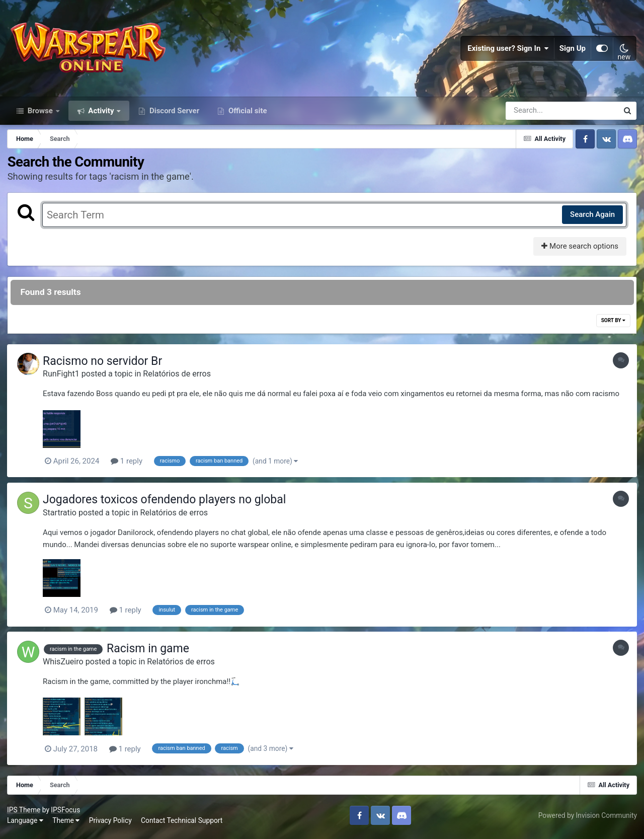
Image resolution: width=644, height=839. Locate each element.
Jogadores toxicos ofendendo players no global (167, 504)
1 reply (129, 466)
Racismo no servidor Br (105, 366)
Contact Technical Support (182, 824)
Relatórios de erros (179, 378)
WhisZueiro (66, 665)
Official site (247, 115)
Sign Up (573, 50)
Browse (40, 115)
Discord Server (173, 115)
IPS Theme (24, 813)
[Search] (533, 115)
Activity (101, 115)
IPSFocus (66, 813)
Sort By (613, 325)
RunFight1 (64, 378)
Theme (66, 824)
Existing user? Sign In (508, 50)
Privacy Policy (111, 824)
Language (26, 824)
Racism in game (150, 653)
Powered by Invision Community (587, 818)
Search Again (592, 219)
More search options (579, 251)
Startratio (62, 517)
